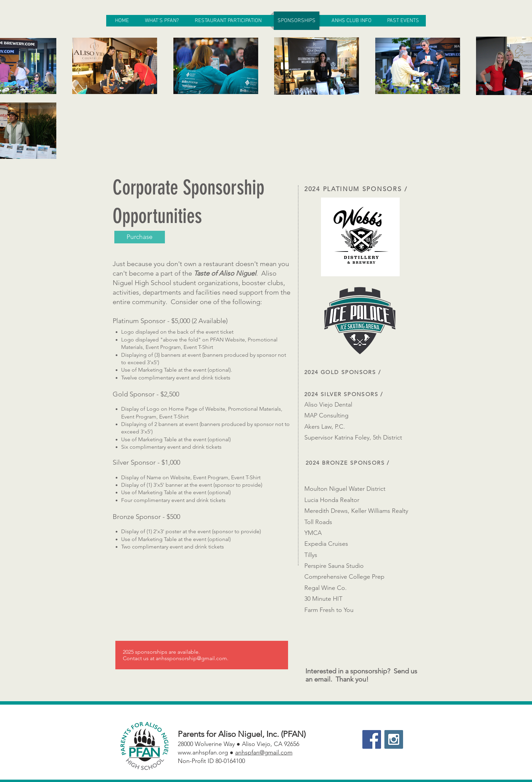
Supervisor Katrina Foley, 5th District (353, 437)
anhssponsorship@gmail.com (191, 658)
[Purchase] (140, 237)
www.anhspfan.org (203, 752)
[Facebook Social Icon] (372, 739)
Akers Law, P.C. (325, 427)
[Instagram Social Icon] (394, 739)
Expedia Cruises (326, 544)
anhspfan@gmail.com (264, 752)
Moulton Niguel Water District (345, 489)
